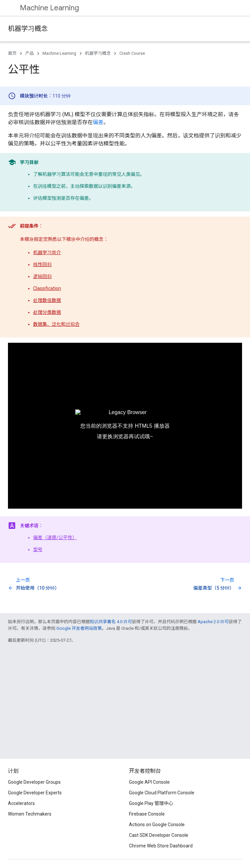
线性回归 (42, 264)
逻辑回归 (42, 276)
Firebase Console (147, 814)
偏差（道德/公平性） (55, 538)
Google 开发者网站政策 (79, 628)
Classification (47, 288)
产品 (30, 53)
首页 (12, 53)
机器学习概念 (28, 29)
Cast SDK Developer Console (159, 835)
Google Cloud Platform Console (162, 793)
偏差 (98, 122)
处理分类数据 (47, 312)
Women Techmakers (30, 814)
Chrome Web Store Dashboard (161, 846)
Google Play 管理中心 (151, 803)
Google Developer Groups (34, 782)
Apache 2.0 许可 (213, 622)
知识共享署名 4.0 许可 (111, 622)
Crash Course (132, 53)
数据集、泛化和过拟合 (56, 324)
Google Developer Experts (35, 793)
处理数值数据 (47, 300)
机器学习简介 (47, 253)
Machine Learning (49, 8)
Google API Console (149, 782)
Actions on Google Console (157, 825)
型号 (38, 549)
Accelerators (21, 803)
